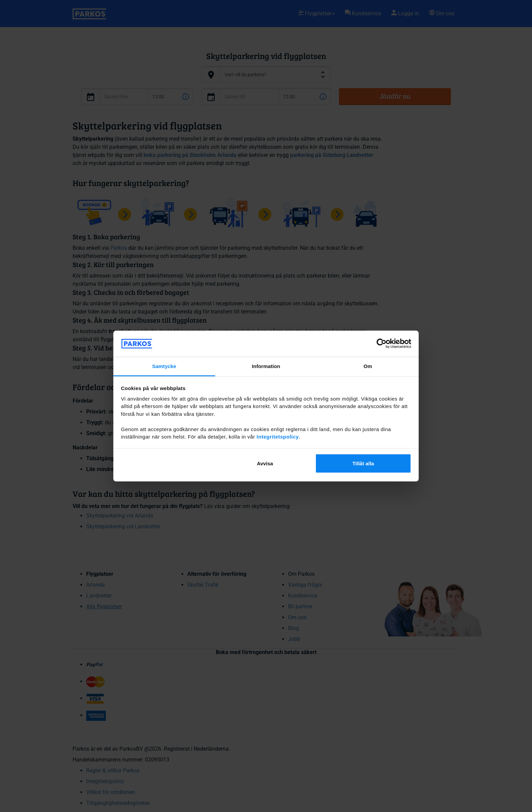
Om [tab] (368, 366)
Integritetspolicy (278, 437)
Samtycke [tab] (164, 366)
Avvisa (265, 463)
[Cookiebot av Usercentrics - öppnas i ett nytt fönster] (382, 344)
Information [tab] (266, 366)
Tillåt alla (363, 463)
